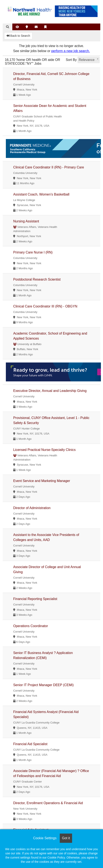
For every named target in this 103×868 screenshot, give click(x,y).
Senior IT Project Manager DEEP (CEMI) (43, 685)
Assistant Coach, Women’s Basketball (41, 194)
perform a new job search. (71, 51)
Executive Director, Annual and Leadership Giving (50, 391)
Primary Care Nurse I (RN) (33, 252)
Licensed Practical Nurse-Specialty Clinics (44, 450)
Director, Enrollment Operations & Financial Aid (48, 803)
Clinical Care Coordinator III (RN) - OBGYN (45, 306)
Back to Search (18, 36)
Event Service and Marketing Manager (42, 481)
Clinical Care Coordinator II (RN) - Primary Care (49, 167)
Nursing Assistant (26, 221)
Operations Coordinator (31, 626)
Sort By (71, 60)
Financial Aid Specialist (30, 744)
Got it (66, 838)
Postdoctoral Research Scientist (37, 279)
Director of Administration (32, 508)
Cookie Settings (45, 838)
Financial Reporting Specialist (35, 599)
